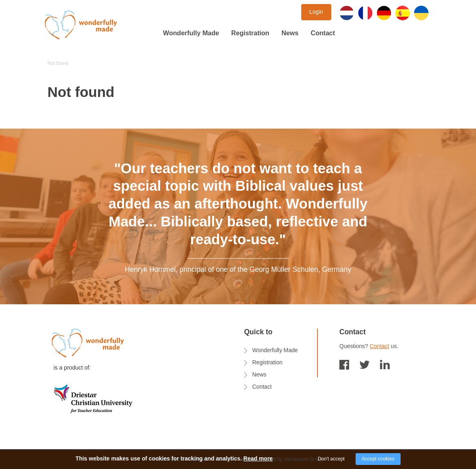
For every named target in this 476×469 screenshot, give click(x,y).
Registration (250, 33)
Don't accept (331, 459)
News (290, 33)
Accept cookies (378, 459)
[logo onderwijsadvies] (93, 398)
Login (316, 12)
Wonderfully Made (191, 33)
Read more (258, 458)
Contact (323, 33)
